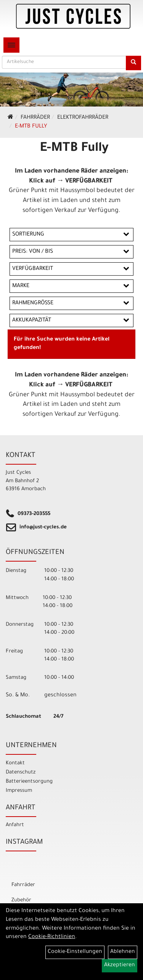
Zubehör (21, 900)
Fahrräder (35, 118)
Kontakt (15, 763)
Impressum (19, 791)
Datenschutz (21, 773)
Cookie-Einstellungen (75, 952)
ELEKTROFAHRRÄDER (83, 118)
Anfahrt (15, 825)
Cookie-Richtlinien (52, 937)
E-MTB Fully (31, 127)
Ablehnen (123, 952)
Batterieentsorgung (29, 782)
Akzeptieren (120, 965)
